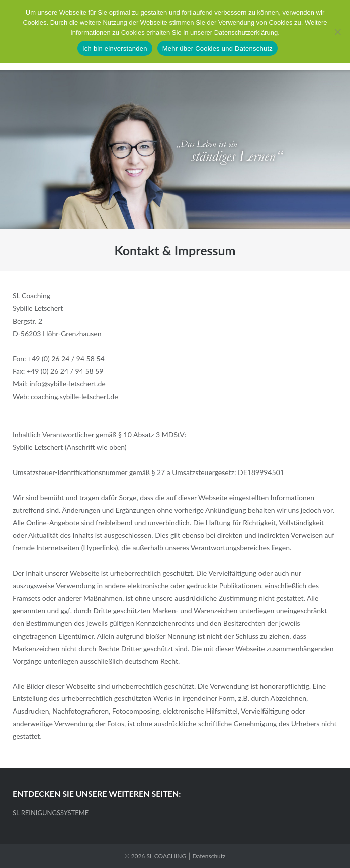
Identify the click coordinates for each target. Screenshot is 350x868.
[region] (175, 150)
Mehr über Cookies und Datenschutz (217, 49)
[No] (337, 32)
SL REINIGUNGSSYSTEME (51, 813)
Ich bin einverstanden (115, 49)
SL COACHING (166, 856)
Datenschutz (209, 856)
